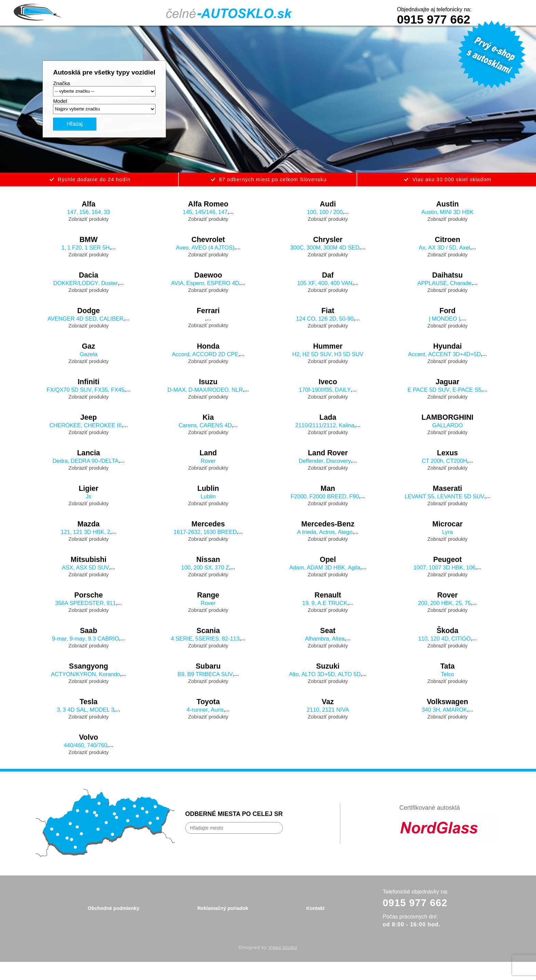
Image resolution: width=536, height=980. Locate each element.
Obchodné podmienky (113, 926)
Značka (61, 83)
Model (60, 101)
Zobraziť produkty (88, 220)
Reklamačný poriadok (223, 926)
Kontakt (316, 926)
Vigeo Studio (283, 965)
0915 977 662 (433, 19)
